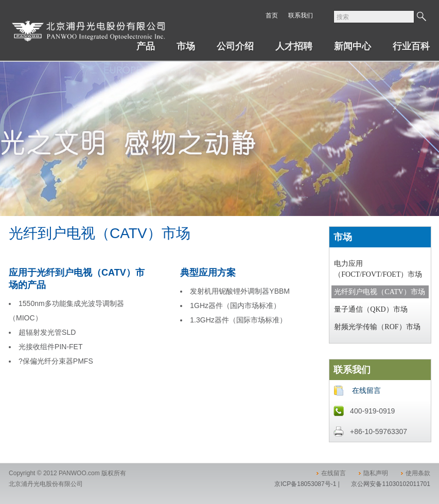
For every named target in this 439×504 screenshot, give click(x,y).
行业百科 (411, 46)
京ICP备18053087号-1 (305, 484)
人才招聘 (294, 46)
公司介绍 (235, 46)
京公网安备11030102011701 (390, 484)
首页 (272, 15)
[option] (220, 175)
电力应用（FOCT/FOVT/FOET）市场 (378, 269)
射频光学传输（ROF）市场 (377, 327)
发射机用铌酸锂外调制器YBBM (240, 291)
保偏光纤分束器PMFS (58, 361)
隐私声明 (376, 473)
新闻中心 (353, 46)
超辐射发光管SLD (47, 332)
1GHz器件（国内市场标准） (235, 305)
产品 (146, 46)
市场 (186, 46)
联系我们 (301, 15)
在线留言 (366, 390)
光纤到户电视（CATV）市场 (380, 292)
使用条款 (418, 473)
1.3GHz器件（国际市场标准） (238, 320)
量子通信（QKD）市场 (371, 309)
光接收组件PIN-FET (50, 347)
